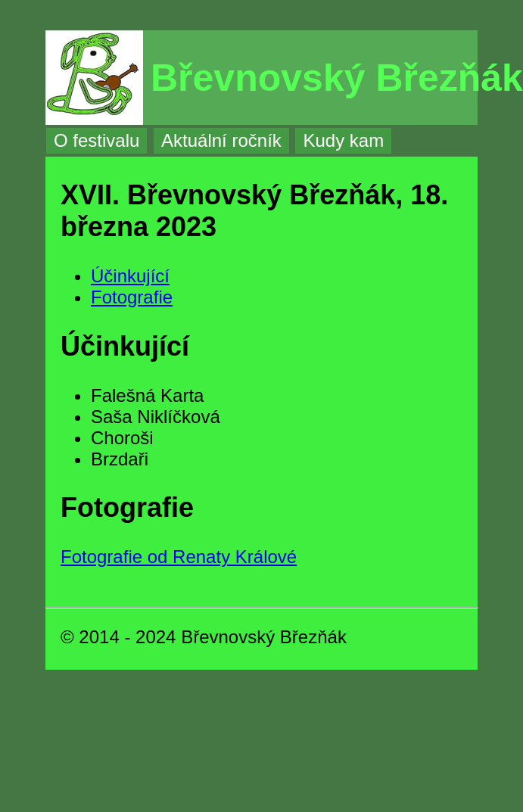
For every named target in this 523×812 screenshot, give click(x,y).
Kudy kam (343, 140)
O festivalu (97, 140)
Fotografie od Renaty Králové (179, 557)
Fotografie (132, 297)
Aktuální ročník (221, 140)
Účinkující (130, 276)
